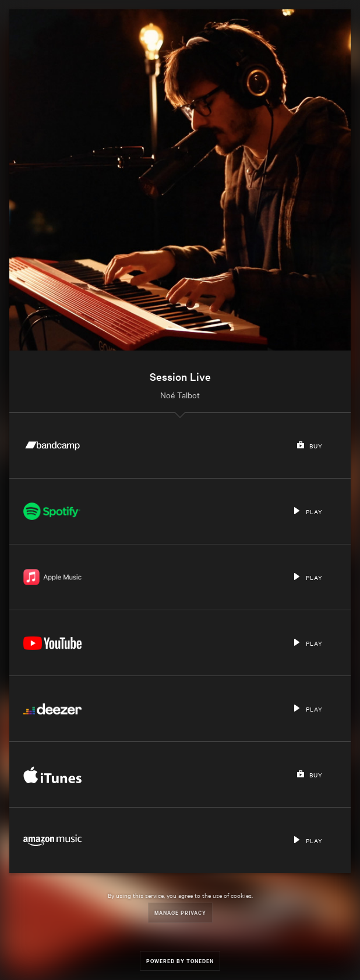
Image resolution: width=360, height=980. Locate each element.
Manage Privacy (180, 912)
